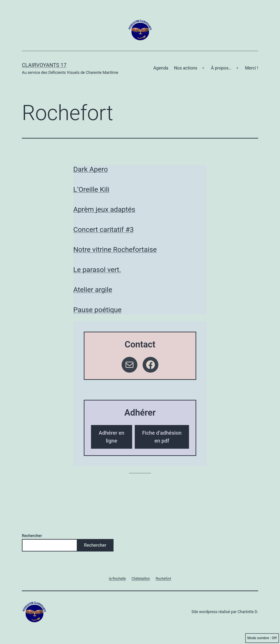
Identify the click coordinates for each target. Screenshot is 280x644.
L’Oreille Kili (91, 189)
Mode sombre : (262, 638)
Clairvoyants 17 (44, 65)
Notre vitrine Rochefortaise (115, 249)
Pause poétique (97, 310)
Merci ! (252, 68)
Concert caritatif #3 (103, 229)
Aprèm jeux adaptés (104, 209)
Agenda (161, 68)
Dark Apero (91, 169)
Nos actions (185, 68)
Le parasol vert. (97, 270)
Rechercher (32, 536)
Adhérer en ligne (111, 437)
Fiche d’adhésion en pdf (162, 437)
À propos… (221, 68)
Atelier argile (93, 290)
